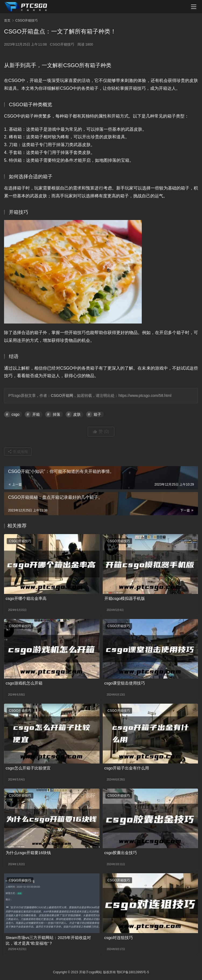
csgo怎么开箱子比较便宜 (28, 768)
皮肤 (77, 414)
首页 (7, 20)
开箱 (36, 414)
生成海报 (18, 452)
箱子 (97, 414)
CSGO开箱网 (62, 396)
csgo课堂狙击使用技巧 (125, 683)
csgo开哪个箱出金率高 (26, 598)
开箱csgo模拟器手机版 (125, 598)
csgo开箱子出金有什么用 (127, 768)
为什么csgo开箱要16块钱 (28, 853)
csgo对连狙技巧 (119, 938)
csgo (16, 414)
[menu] (194, 7)
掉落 (56, 414)
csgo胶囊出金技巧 (121, 853)
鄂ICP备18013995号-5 (133, 972)
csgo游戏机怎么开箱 (24, 683)
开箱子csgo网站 (91, 972)
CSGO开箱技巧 (62, 44)
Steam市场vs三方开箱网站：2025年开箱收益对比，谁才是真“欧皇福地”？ (48, 940)
